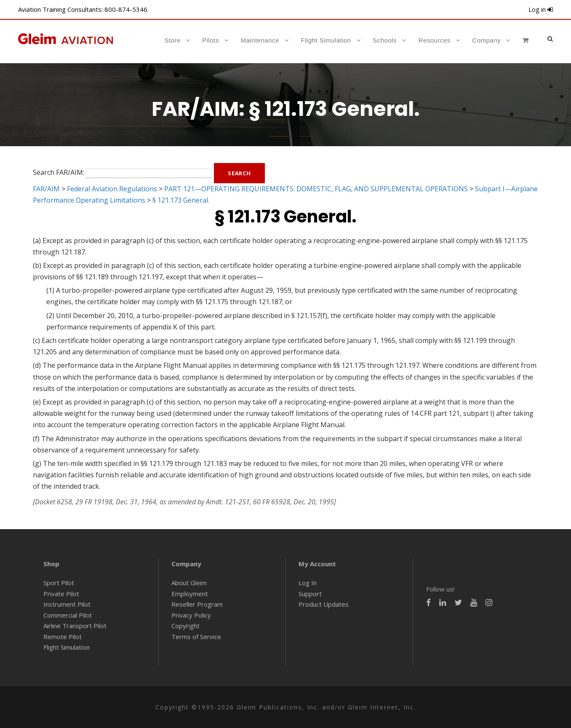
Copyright (185, 626)
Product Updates (324, 604)
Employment (190, 594)
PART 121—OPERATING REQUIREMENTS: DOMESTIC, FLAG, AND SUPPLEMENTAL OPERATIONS (316, 189)
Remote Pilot (63, 637)
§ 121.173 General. (181, 200)
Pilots (211, 40)
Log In (308, 583)
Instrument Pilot (67, 604)
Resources (435, 40)
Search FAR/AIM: (59, 172)
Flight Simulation (326, 40)
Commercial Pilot (68, 615)
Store (172, 40)
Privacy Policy (191, 615)
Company (486, 40)
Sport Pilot (59, 583)
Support (310, 594)
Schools (385, 40)
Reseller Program (197, 604)
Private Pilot (61, 594)
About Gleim (189, 583)
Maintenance (260, 40)
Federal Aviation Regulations (112, 189)
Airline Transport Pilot (75, 626)
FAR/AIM (46, 189)
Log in (541, 9)
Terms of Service (196, 637)
